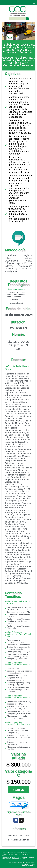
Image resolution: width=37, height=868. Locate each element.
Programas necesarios (17, 289)
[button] (19, 289)
